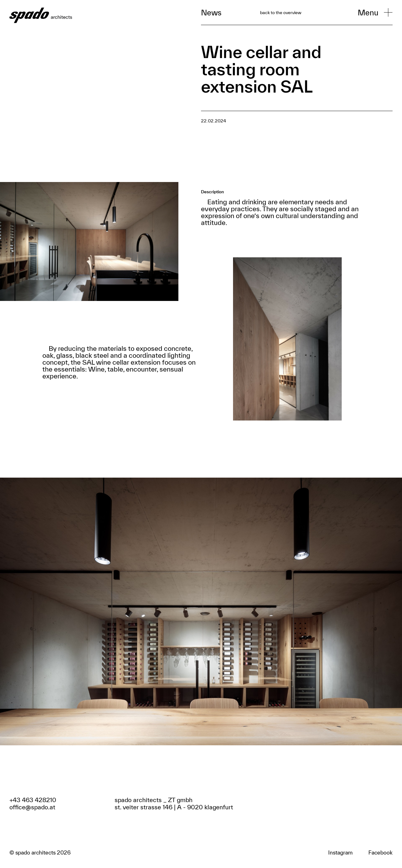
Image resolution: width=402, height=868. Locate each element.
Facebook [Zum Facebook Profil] (380, 853)
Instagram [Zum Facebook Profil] (340, 853)
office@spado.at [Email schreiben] (32, 807)
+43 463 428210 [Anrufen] (33, 800)
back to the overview (281, 13)
